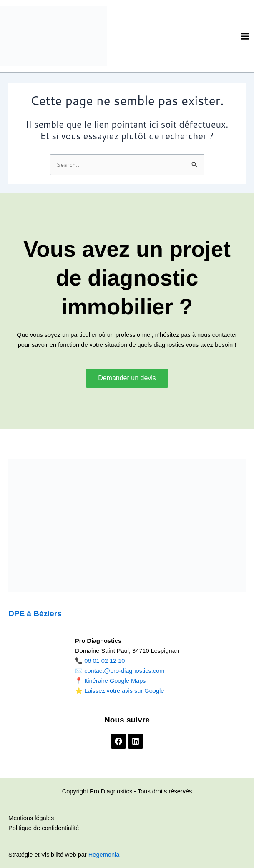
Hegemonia (104, 855)
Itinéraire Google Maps (115, 681)
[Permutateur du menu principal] (245, 36)
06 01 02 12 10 (104, 661)
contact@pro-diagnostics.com (124, 671)
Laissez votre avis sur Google (124, 691)
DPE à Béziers (35, 613)
